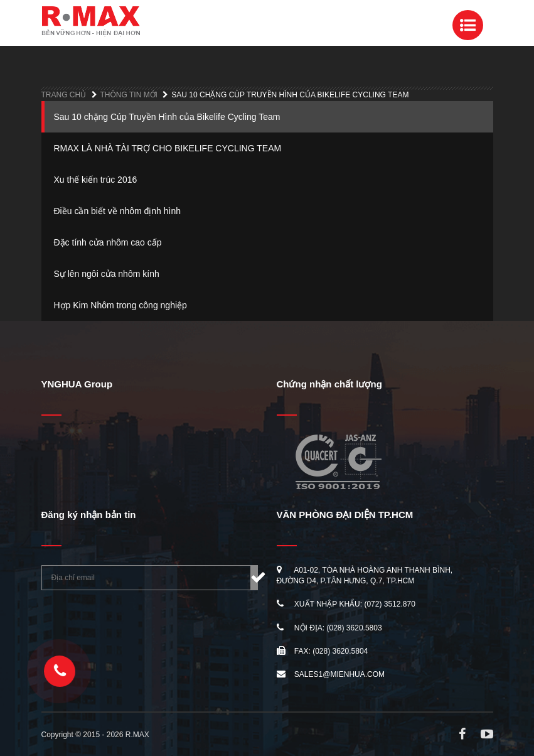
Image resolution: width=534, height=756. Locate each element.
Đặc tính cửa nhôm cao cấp (108, 242)
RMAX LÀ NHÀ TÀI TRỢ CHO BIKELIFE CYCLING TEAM (168, 148)
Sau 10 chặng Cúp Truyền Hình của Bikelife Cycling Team (167, 117)
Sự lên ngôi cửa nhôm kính (107, 274)
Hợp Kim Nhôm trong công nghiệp (120, 305)
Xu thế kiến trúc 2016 (96, 180)
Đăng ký (254, 578)
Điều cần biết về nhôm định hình (118, 211)
